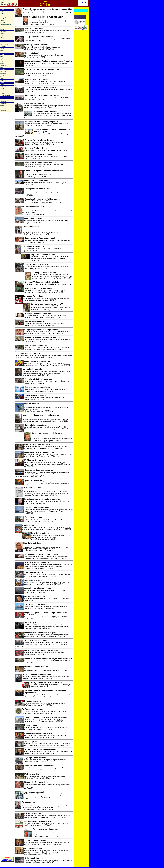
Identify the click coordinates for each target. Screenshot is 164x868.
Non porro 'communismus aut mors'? (47, 304)
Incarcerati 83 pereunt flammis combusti (42, 69)
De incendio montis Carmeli (37, 79)
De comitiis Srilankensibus (36, 782)
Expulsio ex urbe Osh (34, 480)
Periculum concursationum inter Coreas (42, 96)
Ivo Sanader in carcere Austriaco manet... (47, 17)
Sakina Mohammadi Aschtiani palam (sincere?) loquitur (48, 61)
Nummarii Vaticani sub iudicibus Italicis (42, 282)
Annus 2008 (3, 103)
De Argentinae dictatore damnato (39, 37)
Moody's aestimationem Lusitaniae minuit (41, 415)
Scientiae (3, 22)
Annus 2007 (3, 105)
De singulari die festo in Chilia (38, 189)
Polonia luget (30, 623)
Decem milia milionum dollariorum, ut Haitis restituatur (48, 659)
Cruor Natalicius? (32, 53)
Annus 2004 (3, 111)
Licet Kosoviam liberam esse (37, 395)
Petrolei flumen (31, 725)
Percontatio (3, 31)
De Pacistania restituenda (36, 346)
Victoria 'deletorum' (33, 404)
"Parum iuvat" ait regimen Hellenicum (41, 749)
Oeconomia (3, 28)
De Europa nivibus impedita (36, 45)
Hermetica (3, 65)
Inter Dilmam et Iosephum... (33, 246)
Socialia (2, 30)
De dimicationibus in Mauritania (38, 288)
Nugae (2, 77)
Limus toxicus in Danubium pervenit (40, 238)
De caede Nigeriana (33, 701)
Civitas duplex (28, 525)
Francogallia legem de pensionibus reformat (44, 171)
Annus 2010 (3, 100)
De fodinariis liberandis (34, 218)
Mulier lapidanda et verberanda (38, 314)
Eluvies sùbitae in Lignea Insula (38, 733)
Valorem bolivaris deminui (36, 840)
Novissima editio (7, 852)
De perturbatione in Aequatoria (38, 264)
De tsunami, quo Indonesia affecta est (41, 162)
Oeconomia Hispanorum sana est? (40, 470)
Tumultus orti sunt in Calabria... (46, 829)
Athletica (3, 26)
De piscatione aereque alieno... (38, 387)
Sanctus (2, 52)
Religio (2, 35)
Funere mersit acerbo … (33, 227)
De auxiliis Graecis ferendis (36, 667)
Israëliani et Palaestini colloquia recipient (42, 337)
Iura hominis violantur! (34, 792)
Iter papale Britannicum (33, 296)
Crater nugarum (4, 17)
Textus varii (3, 90)
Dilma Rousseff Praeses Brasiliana (39, 154)
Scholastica (3, 92)
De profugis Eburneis (34, 28)
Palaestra (3, 85)
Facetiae (3, 79)
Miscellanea (3, 19)
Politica (2, 21)
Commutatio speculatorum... (37, 425)
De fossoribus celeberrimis (36, 181)
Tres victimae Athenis (34, 572)
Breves (2, 13)
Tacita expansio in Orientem (28, 353)
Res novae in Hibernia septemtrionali (40, 766)
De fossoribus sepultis (34, 321)
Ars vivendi (3, 71)
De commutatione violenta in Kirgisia (40, 633)
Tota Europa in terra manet (36, 604)
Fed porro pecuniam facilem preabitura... (42, 330)
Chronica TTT (4, 45)
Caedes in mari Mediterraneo (37, 507)
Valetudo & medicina (6, 24)
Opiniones (3, 37)
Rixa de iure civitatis (32, 543)
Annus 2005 (3, 109)
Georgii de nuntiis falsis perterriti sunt (47, 683)
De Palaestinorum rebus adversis (36, 675)
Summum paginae (7, 853)
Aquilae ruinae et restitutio (36, 641)
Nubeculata (3, 80)
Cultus (2, 63)
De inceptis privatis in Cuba (44, 273)
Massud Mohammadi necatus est (38, 821)
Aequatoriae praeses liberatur (43, 255)
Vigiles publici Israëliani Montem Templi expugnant (47, 717)
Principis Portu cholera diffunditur (39, 140)
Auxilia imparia (28, 802)
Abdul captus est (32, 742)
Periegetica (3, 73)
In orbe (2, 15)
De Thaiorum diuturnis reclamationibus (41, 650)
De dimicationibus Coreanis (45, 112)
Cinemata (3, 60)
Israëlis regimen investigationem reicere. (42, 499)
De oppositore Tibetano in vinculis (39, 452)
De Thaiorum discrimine (35, 596)
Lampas (2, 43)
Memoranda (3, 47)
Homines (3, 33)
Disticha (2, 48)
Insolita (2, 39)
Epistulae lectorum (5, 96)
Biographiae (3, 58)
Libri (2, 62)
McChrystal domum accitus (36, 460)
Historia (2, 56)
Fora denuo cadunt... (40, 533)
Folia (2, 50)
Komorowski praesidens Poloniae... (47, 433)
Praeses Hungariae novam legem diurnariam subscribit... (47, 9)
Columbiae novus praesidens (37, 361)
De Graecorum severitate (33, 709)
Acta (2, 11)
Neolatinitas (3, 94)
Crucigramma (4, 75)
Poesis (2, 67)
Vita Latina (3, 86)
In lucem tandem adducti (33, 207)
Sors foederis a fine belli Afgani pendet (41, 122)
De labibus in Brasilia (34, 858)
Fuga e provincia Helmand (35, 758)
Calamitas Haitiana (33, 813)
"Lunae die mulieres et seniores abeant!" (42, 555)
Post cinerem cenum (34, 517)
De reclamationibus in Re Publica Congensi (43, 199)
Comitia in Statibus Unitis (36, 148)
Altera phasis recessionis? (34, 369)
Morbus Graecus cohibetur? (37, 563)
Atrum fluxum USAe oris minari (38, 588)
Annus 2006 (3, 107)
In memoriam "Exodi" (33, 488)
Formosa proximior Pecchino (37, 445)
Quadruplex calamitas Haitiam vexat (40, 87)
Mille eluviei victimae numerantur (39, 379)
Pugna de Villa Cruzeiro (34, 104)
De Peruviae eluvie (32, 774)
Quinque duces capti (33, 848)
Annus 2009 (3, 102)
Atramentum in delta (33, 580)
